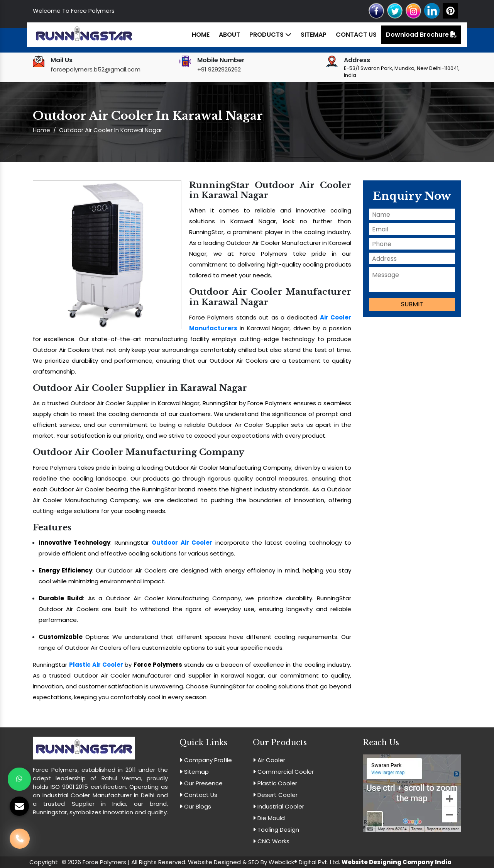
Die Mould (269, 818)
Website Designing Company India (397, 862)
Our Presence (201, 783)
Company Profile (206, 760)
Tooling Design (276, 830)
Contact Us (356, 35)
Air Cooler (269, 760)
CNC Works (271, 841)
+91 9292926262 (219, 69)
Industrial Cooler (278, 806)
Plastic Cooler (275, 783)
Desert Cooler (275, 795)
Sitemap (314, 35)
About (229, 35)
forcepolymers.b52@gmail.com (96, 69)
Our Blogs (195, 806)
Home (201, 35)
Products (270, 35)
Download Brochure (421, 35)
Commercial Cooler (283, 772)
